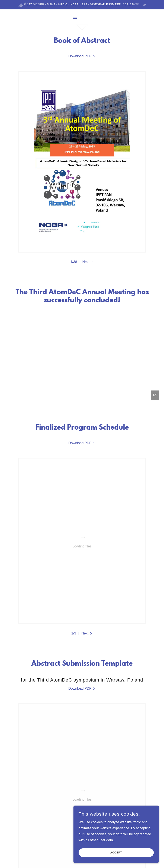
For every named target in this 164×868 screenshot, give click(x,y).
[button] (82, 17)
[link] (82, 56)
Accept (116, 853)
